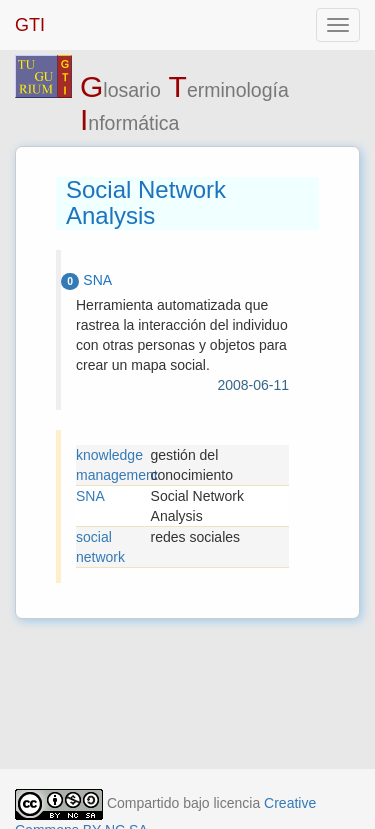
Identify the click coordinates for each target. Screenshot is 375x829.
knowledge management (113, 465)
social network (100, 547)
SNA (90, 496)
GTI (30, 25)
